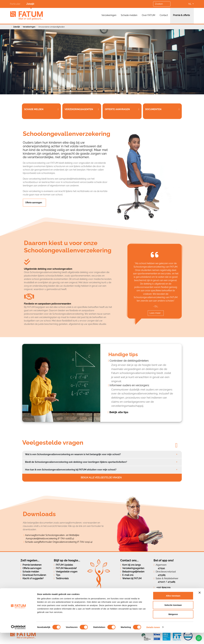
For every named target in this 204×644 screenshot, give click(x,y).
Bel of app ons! (164, 560)
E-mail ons (128, 575)
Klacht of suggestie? (33, 578)
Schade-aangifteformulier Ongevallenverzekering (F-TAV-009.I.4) (59, 542)
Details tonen (153, 638)
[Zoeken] (162, 4)
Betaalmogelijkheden (133, 572)
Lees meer (155, 313)
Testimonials (62, 578)
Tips (58, 575)
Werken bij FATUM (132, 578)
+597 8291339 (163, 587)
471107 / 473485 (167, 582)
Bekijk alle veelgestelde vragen (101, 478)
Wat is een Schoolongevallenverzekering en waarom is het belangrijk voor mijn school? (73, 454)
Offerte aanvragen (34, 203)
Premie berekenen (32, 565)
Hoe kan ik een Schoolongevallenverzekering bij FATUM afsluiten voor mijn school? (71, 470)
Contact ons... (129, 560)
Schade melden (129, 15)
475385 (162, 575)
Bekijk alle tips (119, 412)
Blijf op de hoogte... (67, 560)
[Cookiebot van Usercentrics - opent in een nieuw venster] (18, 638)
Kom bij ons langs (132, 565)
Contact (164, 15)
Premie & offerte (181, 15)
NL (190, 4)
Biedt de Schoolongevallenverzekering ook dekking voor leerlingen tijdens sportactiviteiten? (76, 462)
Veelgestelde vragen (67, 572)
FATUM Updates (64, 565)
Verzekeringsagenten (133, 568)
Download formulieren (34, 575)
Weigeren (173, 625)
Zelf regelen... (30, 560)
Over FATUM (148, 15)
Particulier (15, 4)
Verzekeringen (109, 15)
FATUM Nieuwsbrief (66, 568)
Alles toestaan (173, 607)
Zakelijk (30, 4)
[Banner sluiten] (200, 604)
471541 (161, 568)
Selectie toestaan (173, 616)
